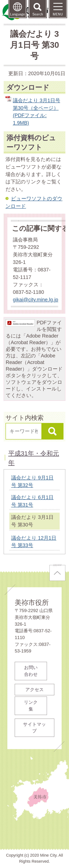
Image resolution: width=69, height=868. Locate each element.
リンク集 (31, 706)
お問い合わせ (31, 671)
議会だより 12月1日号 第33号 (34, 542)
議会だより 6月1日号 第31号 (32, 501)
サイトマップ (34, 728)
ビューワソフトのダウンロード (34, 202)
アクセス (35, 689)
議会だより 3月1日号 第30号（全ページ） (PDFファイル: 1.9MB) (37, 112)
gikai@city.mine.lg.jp (36, 300)
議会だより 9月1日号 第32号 (32, 481)
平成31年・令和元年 (34, 458)
